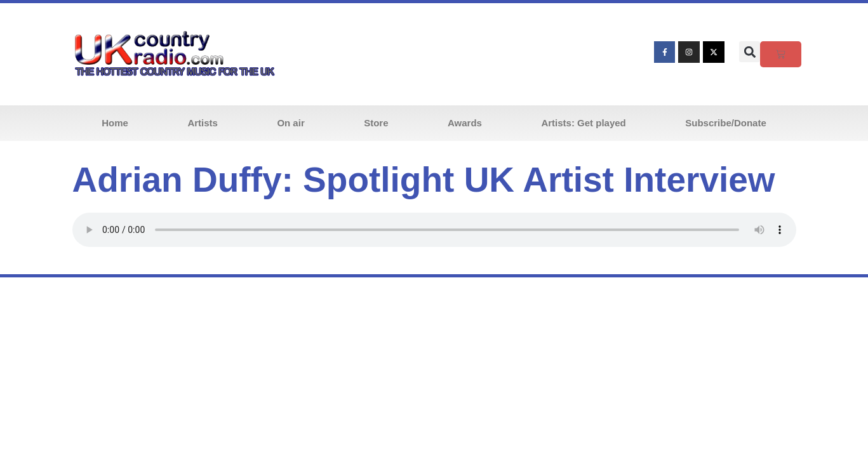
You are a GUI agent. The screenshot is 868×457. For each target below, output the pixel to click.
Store (376, 123)
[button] (750, 52)
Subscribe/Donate (726, 123)
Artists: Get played (583, 123)
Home (115, 123)
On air (290, 123)
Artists (203, 123)
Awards (465, 123)
